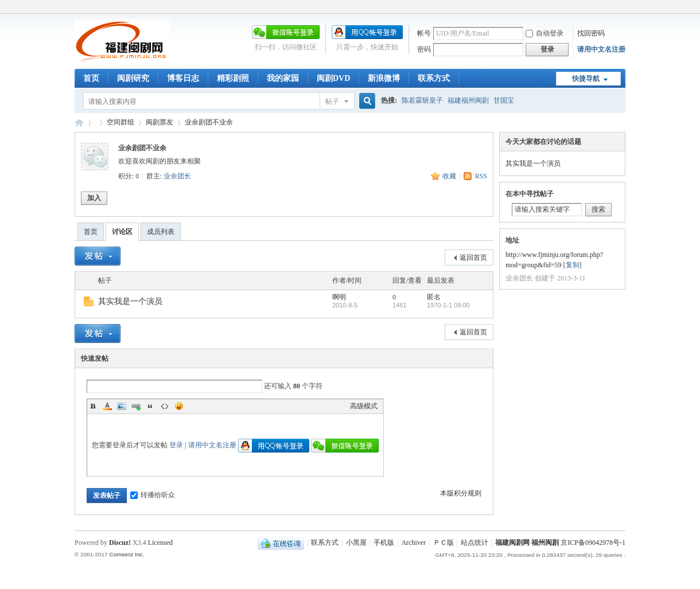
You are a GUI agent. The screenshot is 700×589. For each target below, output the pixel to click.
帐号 (424, 33)
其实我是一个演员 (130, 301)
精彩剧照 (233, 78)
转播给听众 (153, 495)
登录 (176, 445)
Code (165, 406)
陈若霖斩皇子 (422, 100)
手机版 (384, 543)
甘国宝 (504, 100)
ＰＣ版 (444, 543)
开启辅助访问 (623, 8)
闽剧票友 (160, 122)
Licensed (160, 543)
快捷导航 (586, 79)
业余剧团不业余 (209, 122)
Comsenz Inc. (127, 554)
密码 (424, 49)
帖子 (332, 102)
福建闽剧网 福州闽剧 (527, 543)
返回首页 (473, 258)
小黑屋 (356, 543)
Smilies (179, 406)
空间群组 (120, 122)
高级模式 (364, 406)
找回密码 (591, 33)
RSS (481, 176)
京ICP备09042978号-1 (593, 543)
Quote (150, 406)
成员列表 (161, 232)
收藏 (449, 176)
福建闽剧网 (79, 122)
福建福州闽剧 (468, 100)
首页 (91, 78)
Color (107, 406)
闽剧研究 (133, 78)
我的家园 (283, 78)
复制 (573, 265)
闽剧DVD (333, 78)
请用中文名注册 (601, 49)
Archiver (413, 543)
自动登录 (545, 33)
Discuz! (120, 543)
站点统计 (475, 543)
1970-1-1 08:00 (448, 305)
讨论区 (122, 232)
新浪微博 (384, 78)
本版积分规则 (461, 493)
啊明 (339, 297)
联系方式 (434, 78)
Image (122, 406)
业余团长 (177, 176)
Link (136, 406)
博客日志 (183, 78)
